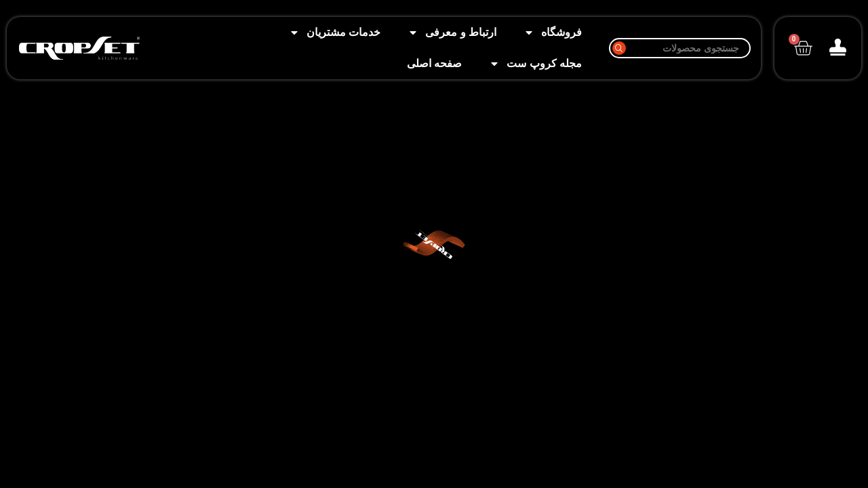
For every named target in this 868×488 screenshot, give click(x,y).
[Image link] (79, 47)
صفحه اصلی (434, 63)
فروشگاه (553, 33)
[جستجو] (680, 48)
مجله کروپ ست (535, 64)
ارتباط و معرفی (452, 33)
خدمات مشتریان (335, 33)
